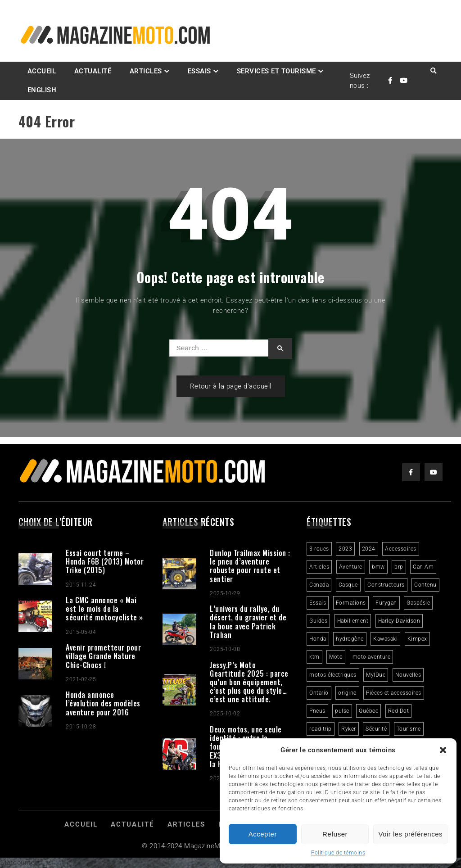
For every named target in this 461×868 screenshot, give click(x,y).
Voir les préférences (410, 834)
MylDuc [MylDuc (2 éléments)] (376, 675)
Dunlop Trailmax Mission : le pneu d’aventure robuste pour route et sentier (250, 566)
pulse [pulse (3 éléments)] (342, 711)
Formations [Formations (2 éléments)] (351, 603)
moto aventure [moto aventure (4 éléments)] (372, 657)
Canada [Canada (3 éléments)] (319, 585)
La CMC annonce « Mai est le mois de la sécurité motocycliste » (104, 609)
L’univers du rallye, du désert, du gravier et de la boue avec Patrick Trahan (248, 622)
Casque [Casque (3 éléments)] (348, 585)
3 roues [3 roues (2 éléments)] (319, 549)
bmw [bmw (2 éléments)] (378, 567)
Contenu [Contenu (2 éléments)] (425, 585)
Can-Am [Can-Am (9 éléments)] (423, 567)
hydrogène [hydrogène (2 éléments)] (350, 639)
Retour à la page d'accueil (231, 386)
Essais (199, 71)
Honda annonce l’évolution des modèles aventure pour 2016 (103, 703)
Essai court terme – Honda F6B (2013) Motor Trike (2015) (105, 561)
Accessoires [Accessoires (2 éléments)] (401, 549)
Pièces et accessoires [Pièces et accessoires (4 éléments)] (394, 693)
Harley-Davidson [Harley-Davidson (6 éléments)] (399, 621)
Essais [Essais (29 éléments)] (318, 603)
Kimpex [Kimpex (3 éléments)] (417, 639)
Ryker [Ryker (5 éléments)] (349, 729)
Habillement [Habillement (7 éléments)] (353, 621)
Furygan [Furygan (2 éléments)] (386, 603)
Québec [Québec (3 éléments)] (368, 711)
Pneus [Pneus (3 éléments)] (317, 711)
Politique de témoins (338, 853)
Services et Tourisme (276, 71)
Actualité (93, 71)
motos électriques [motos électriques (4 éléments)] (333, 675)
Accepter (263, 834)
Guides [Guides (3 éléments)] (318, 621)
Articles (146, 71)
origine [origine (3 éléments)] (347, 693)
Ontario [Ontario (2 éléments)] (319, 693)
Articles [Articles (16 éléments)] (319, 567)
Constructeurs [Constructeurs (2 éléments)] (386, 585)
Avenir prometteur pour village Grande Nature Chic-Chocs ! (103, 656)
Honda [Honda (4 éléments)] (318, 639)
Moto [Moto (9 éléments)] (336, 657)
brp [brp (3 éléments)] (399, 567)
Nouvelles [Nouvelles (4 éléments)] (408, 675)
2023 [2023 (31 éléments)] (345, 549)
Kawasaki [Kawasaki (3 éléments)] (385, 639)
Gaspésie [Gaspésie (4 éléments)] (418, 603)
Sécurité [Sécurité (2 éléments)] (376, 729)
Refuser (335, 834)
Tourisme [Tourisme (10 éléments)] (409, 729)
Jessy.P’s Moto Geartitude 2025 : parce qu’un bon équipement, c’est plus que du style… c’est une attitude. (249, 682)
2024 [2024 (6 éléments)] (369, 549)
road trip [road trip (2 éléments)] (321, 729)
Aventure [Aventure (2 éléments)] (351, 567)
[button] (443, 750)
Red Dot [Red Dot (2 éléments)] (399, 711)
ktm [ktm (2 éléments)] (314, 657)
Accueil (42, 71)
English (42, 90)
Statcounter (19, 863)
